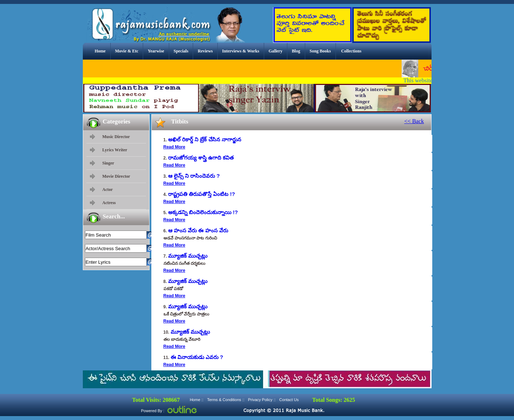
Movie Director (116, 176)
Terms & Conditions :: (226, 400)
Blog (296, 51)
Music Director (116, 137)
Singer (108, 163)
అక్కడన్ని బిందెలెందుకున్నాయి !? (203, 212)
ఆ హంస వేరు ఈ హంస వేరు (198, 230)
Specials (181, 51)
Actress (109, 203)
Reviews (205, 51)
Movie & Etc (127, 51)
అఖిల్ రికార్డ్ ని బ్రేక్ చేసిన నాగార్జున (205, 139)
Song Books (320, 51)
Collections (351, 51)
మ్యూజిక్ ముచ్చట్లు (188, 256)
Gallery (276, 51)
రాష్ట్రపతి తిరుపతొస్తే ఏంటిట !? (202, 194)
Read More (174, 147)
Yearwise (156, 51)
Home (100, 51)
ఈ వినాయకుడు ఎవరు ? (197, 357)
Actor (108, 189)
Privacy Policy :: (262, 400)
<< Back (414, 121)
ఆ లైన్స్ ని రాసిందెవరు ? (194, 176)
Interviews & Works (241, 51)
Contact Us (289, 400)
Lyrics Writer (115, 150)
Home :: (197, 400)
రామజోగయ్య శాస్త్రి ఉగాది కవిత (201, 158)
